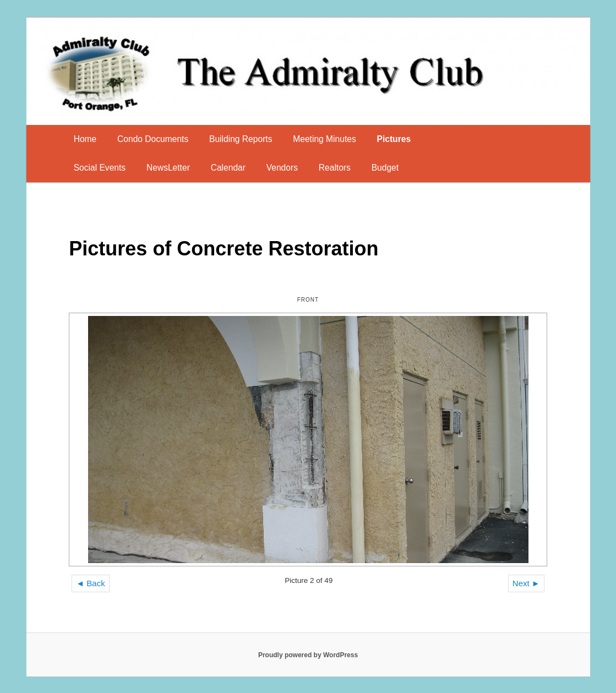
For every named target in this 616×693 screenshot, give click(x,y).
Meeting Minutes (324, 139)
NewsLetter (168, 168)
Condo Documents (153, 139)
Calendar (228, 168)
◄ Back (90, 583)
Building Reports (241, 139)
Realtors (335, 168)
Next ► (526, 583)
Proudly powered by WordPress (308, 655)
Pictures (394, 139)
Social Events (100, 168)
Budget (385, 168)
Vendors (282, 168)
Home (85, 139)
